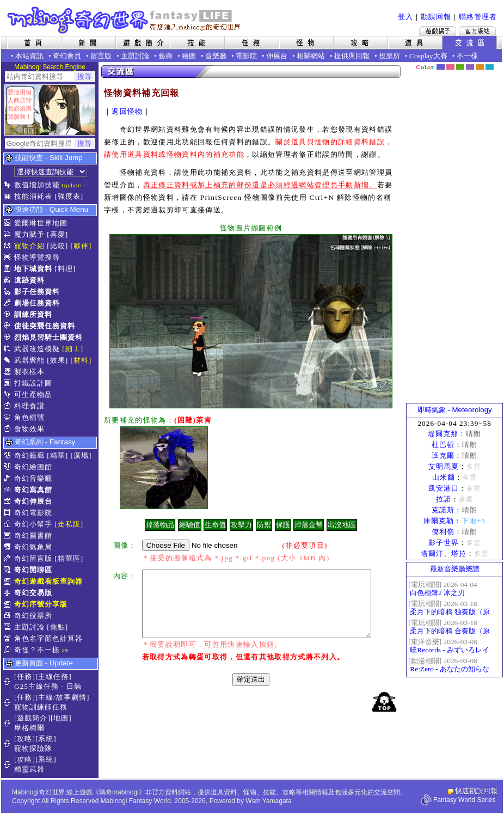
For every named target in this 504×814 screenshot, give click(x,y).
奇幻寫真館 (33, 490)
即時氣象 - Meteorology (455, 410)
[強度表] (69, 196)
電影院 (246, 56)
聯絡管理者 (478, 17)
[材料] (81, 360)
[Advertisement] (454, 237)
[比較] (57, 246)
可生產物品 (33, 394)
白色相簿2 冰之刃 (437, 593)
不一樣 (467, 56)
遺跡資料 (29, 280)
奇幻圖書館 (33, 535)
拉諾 (444, 499)
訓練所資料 (33, 314)
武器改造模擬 (37, 349)
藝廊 (165, 56)
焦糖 (480, 67)
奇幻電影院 (33, 513)
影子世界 (444, 543)
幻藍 (441, 67)
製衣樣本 (29, 372)
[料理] (65, 269)
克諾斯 (443, 510)
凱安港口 (444, 488)
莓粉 (450, 67)
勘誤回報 (436, 17)
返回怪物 (127, 111)
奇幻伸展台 (33, 501)
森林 (460, 67)
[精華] (57, 455)
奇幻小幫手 (33, 524)
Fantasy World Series (465, 800)
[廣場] (81, 455)
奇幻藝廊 (29, 455)
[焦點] (57, 627)
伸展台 (277, 56)
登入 (405, 17)
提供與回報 (352, 56)
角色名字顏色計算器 (48, 638)
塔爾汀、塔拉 (444, 553)
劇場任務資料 (37, 303)
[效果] (57, 360)
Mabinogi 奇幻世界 (125, 20)
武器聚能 (29, 360)
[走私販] (69, 524)
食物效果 (29, 429)
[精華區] (69, 558)
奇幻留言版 (33, 558)
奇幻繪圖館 (33, 467)
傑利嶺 (443, 532)
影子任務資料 (37, 292)
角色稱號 (29, 417)
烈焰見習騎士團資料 (48, 337)
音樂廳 (216, 56)
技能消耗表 (33, 196)
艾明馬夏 (444, 466)
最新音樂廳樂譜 (455, 569)
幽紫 (470, 67)
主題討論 (135, 56)
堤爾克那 (443, 434)
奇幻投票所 (33, 616)
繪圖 (189, 56)
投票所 (389, 56)
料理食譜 (29, 406)
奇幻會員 (67, 56)
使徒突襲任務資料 (45, 326)
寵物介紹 (29, 246)
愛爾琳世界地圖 (41, 223)
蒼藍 (490, 67)
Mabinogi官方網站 (477, 31)
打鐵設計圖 (33, 383)
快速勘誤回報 (476, 791)
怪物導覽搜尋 (37, 257)
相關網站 (311, 56)
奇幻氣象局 (33, 547)
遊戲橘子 (438, 31)
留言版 (101, 56)
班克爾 (443, 455)
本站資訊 (29, 56)
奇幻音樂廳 (33, 478)
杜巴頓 (443, 445)
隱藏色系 (496, 63)
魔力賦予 (29, 234)
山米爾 (444, 477)
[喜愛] (57, 234)
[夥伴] (81, 246)
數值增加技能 (37, 185)
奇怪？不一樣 (37, 650)
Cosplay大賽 (428, 56)
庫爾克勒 (439, 521)
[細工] (73, 349)
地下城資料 (33, 269)
